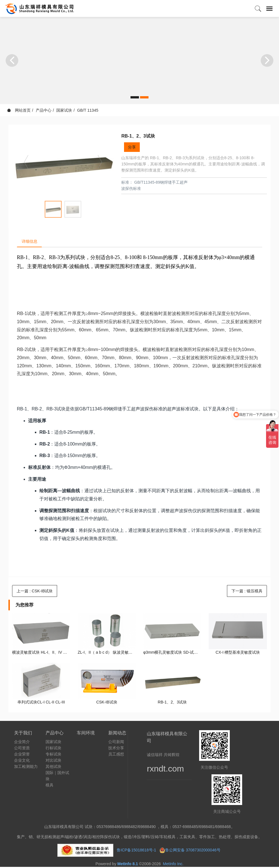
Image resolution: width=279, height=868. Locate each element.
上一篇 (35, 592)
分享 (132, 147)
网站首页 (19, 110)
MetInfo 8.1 (128, 865)
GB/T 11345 (88, 110)
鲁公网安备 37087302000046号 (193, 851)
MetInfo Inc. (173, 865)
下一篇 (247, 592)
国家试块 (64, 110)
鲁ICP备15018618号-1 (136, 851)
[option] (63, 165)
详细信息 (31, 242)
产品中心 (44, 110)
